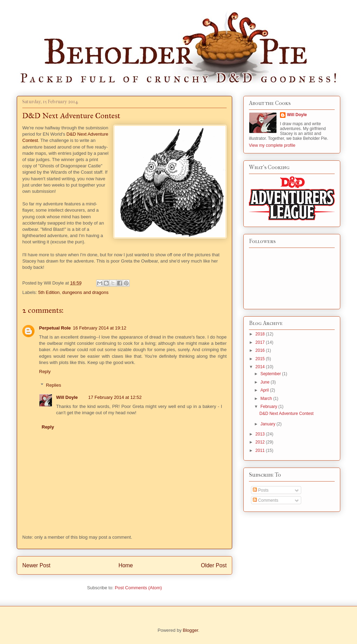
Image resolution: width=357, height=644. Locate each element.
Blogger (190, 630)
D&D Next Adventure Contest (286, 414)
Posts (261, 490)
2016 (261, 350)
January (268, 424)
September (271, 374)
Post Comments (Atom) (138, 588)
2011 (261, 450)
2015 (261, 359)
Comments (265, 500)
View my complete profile (272, 145)
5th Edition (49, 292)
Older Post (214, 565)
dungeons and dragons (85, 292)
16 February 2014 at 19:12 (100, 328)
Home (126, 565)
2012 (261, 442)
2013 (261, 434)
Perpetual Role (55, 328)
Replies (54, 385)
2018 (261, 334)
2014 (261, 367)
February (269, 407)
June (265, 382)
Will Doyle (67, 397)
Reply (45, 372)
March (267, 399)
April (265, 390)
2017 (261, 342)
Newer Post (36, 565)
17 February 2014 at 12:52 (115, 397)
